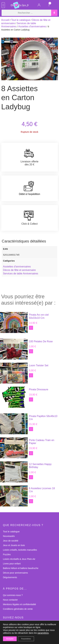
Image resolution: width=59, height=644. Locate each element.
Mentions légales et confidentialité (20, 604)
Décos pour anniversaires (15, 573)
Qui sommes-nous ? (13, 595)
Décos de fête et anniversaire (19, 270)
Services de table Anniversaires (21, 274)
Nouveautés (9, 536)
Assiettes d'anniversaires (32, 26)
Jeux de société (11, 541)
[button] (3, 5)
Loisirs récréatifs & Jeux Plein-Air (19, 559)
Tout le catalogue (21, 20)
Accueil (5, 20)
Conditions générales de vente (18, 609)
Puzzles (7, 554)
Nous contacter (10, 600)
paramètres (43, 633)
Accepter (10, 639)
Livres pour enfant (12, 564)
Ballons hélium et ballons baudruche (21, 568)
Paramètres (26, 639)
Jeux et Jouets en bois (14, 545)
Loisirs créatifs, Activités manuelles (20, 550)
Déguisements (10, 577)
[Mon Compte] (39, 6)
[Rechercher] (54, 13)
